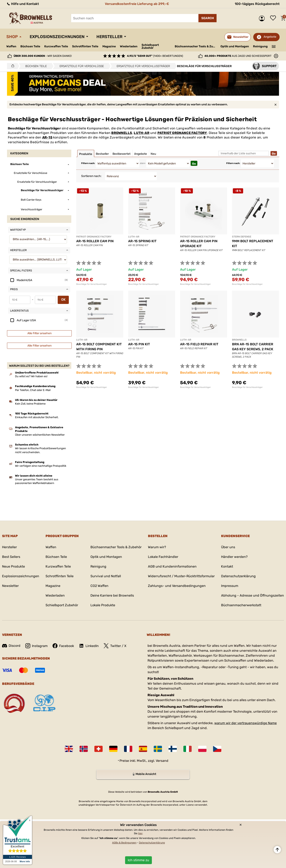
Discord (11, 646)
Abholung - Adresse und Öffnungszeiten (253, 595)
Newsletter (10, 586)
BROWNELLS (122, 133)
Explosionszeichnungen (57, 37)
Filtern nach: (88, 163)
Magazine (109, 46)
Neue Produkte (13, 566)
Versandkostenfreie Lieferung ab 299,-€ (137, 4)
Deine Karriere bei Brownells (112, 595)
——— (274, 46)
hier (140, 833)
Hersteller (109, 37)
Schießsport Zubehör (150, 47)
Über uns (228, 547)
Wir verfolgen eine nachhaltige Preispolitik (41, 466)
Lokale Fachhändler (163, 557)
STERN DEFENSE (242, 237)
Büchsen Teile (30, 46)
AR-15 (47, 137)
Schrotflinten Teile (85, 46)
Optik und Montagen (235, 46)
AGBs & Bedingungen (124, 843)
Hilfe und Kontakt (23, 4)
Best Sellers (11, 557)
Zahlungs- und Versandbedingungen (177, 586)
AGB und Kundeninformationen (172, 566)
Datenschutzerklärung (238, 576)
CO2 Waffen (99, 586)
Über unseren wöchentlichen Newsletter (40, 435)
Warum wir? (157, 547)
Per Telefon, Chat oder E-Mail (33, 390)
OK (63, 300)
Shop (12, 37)
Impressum (230, 586)
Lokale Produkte (103, 605)
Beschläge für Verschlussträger (92, 284)
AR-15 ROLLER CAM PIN (95, 241)
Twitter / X (115, 646)
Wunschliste (274, 18)
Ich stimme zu (138, 860)
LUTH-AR (141, 133)
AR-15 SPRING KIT (142, 241)
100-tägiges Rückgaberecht (257, 4)
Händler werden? (234, 557)
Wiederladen (129, 46)
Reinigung (260, 46)
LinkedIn (89, 646)
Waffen (11, 46)
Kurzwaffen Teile (56, 46)
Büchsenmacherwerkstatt (241, 605)
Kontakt (227, 566)
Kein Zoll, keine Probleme (30, 404)
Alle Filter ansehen (39, 333)
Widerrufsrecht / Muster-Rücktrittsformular (181, 576)
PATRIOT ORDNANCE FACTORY (182, 133)
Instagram (36, 646)
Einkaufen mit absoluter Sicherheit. (37, 417)
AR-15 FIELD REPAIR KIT (199, 344)
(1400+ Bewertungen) (155, 56)
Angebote (270, 37)
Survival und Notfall (106, 576)
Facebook (63, 646)
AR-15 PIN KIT (139, 344)
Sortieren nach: (91, 176)
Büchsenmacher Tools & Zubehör (196, 46)
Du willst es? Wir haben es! (31, 376)
